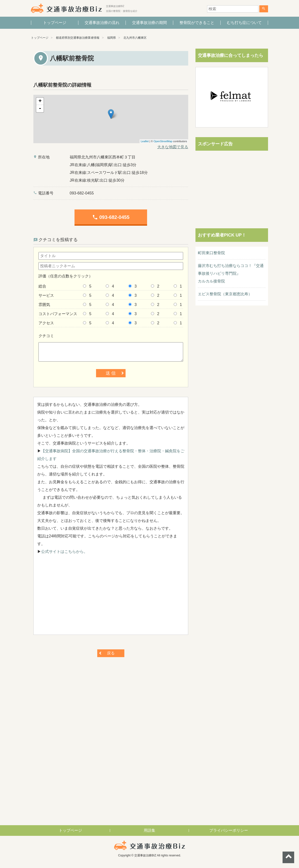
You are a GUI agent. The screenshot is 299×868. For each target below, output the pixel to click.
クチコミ (46, 336)
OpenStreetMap (163, 141)
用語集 (149, 830)
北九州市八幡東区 (135, 38)
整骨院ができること (197, 23)
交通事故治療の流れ (102, 23)
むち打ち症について (244, 23)
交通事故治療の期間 (149, 23)
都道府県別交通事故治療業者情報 (78, 38)
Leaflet (145, 141)
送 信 (111, 373)
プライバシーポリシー (229, 830)
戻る (111, 653)
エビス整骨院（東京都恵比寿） (225, 294)
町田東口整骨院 (211, 253)
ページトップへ (288, 857)
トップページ (55, 23)
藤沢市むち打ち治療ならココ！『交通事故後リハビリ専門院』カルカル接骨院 (231, 273)
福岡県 (112, 38)
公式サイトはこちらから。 (64, 552)
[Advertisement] (111, 597)
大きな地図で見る (173, 147)
